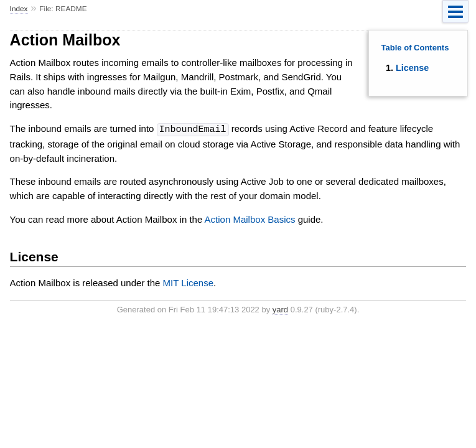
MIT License (188, 282)
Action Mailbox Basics (250, 219)
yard (280, 309)
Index (19, 9)
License (412, 68)
